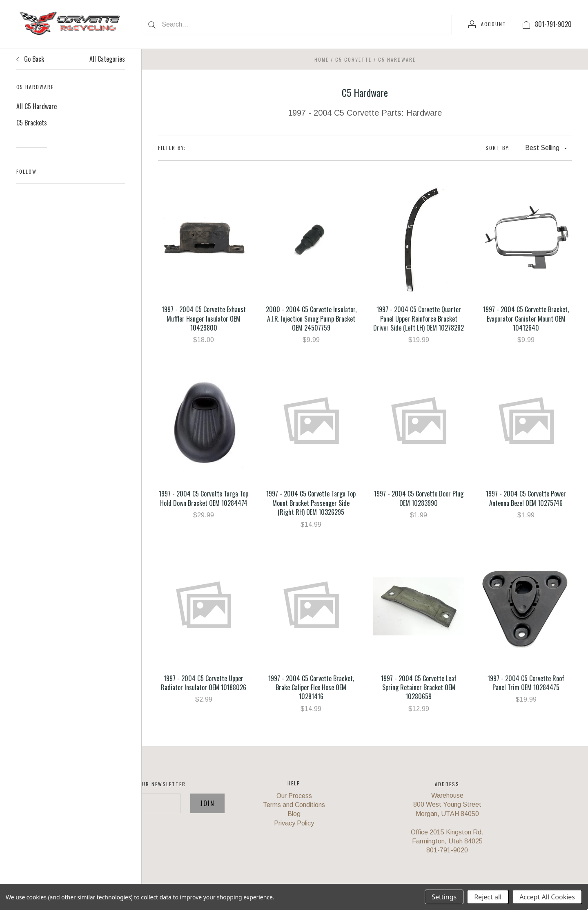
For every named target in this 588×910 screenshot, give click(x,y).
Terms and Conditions (294, 805)
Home (322, 59)
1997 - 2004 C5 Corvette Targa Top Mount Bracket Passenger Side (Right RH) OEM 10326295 (311, 503)
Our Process (294, 796)
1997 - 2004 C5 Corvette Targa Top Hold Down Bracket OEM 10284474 (204, 498)
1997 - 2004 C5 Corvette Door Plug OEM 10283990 (419, 498)
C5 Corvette (353, 59)
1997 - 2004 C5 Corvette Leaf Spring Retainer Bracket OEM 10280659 (419, 688)
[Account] (487, 24)
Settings (444, 897)
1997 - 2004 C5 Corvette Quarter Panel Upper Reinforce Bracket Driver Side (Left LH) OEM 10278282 (419, 319)
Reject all (488, 897)
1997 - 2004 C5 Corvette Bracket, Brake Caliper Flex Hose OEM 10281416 (311, 688)
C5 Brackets (32, 123)
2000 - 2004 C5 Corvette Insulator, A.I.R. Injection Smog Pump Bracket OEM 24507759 (311, 319)
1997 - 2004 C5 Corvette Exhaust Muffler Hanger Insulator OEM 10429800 (204, 319)
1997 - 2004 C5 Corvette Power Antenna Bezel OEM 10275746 (526, 498)
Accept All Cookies (547, 897)
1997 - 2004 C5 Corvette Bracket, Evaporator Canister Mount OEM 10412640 (526, 319)
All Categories (107, 59)
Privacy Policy (294, 823)
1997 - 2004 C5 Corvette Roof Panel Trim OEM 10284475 (526, 683)
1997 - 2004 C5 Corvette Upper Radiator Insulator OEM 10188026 (204, 683)
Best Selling (546, 148)
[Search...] (297, 25)
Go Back (30, 59)
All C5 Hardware (37, 106)
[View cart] (526, 24)
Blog (294, 814)
